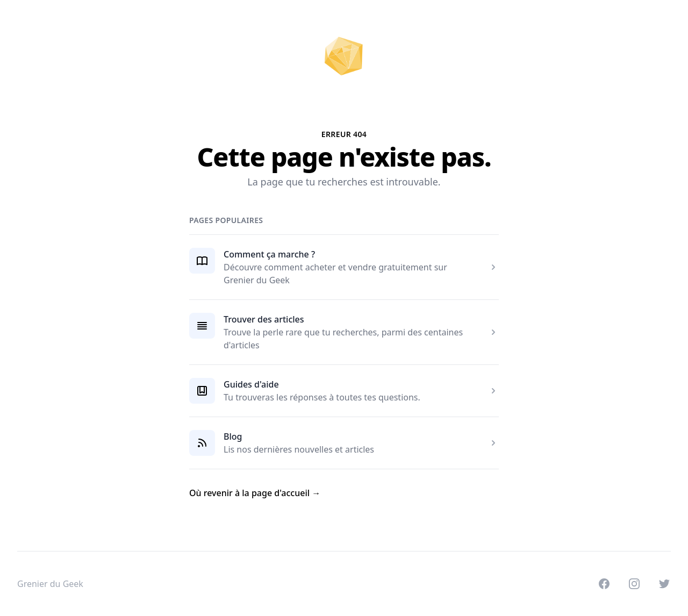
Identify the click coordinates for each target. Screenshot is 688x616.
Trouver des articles (264, 319)
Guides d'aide (251, 384)
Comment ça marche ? (269, 254)
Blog (233, 436)
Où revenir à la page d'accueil (255, 493)
